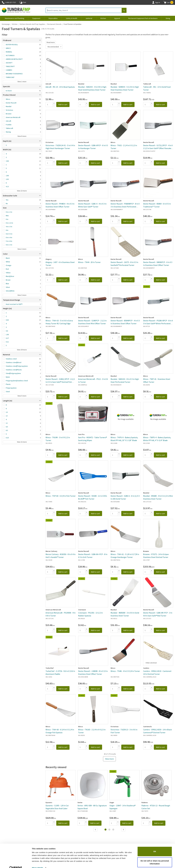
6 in (7, 230)
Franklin (9, 125)
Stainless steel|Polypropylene (17, 366)
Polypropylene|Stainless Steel (17, 381)
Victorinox (9, 110)
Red (7, 269)
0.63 (7, 320)
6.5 (7, 427)
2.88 (7, 176)
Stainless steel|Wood (14, 362)
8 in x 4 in (9, 237)
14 (7, 412)
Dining (168, 18)
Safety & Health (72, 18)
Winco (8, 99)
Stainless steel (11, 359)
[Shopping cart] (165, 2)
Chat (23, 2)
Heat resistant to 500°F (14, 304)
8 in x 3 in (9, 212)
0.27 (7, 338)
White (8, 262)
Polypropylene (11, 388)
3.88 (7, 161)
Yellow (8, 273)
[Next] (124, 830)
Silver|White (10, 291)
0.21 (7, 342)
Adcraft (8, 121)
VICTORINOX (10, 55)
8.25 (7, 438)
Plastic (8, 384)
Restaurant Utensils (54, 24)
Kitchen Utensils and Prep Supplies (32, 24)
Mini (7, 216)
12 (7, 423)
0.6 (7, 331)
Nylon (8, 377)
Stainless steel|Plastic (14, 370)
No (7, 203)
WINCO (8, 48)
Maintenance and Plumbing (15, 18)
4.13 (7, 186)
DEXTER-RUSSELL (12, 45)
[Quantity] (49, 104)
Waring (8, 132)
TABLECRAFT (10, 66)
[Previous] (96, 830)
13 (7, 416)
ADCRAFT (9, 63)
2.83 (7, 179)
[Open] (40, 40)
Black (8, 258)
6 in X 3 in (9, 234)
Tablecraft (9, 128)
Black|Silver (10, 276)
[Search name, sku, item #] (84, 10)
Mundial (9, 106)
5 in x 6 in (9, 241)
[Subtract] (54, 106)
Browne (9, 114)
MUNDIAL (9, 52)
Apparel (117, 18)
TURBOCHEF (10, 77)
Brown (8, 280)
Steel (8, 392)
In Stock (9, 91)
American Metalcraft (13, 117)
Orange (9, 265)
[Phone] (3, 2)
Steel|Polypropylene (13, 373)
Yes (7, 200)
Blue (7, 284)
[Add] (54, 103)
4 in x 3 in (9, 227)
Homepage (6, 24)
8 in (7, 219)
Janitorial (89, 18)
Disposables (53, 18)
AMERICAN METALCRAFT (14, 59)
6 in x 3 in (9, 245)
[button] (168, 2)
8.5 (7, 430)
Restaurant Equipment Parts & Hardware (143, 18)
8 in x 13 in (9, 223)
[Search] (124, 11)
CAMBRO (9, 70)
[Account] (153, 2)
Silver (8, 287)
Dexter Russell (11, 103)
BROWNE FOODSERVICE (14, 74)
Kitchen (103, 18)
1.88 (7, 335)
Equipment (36, 18)
